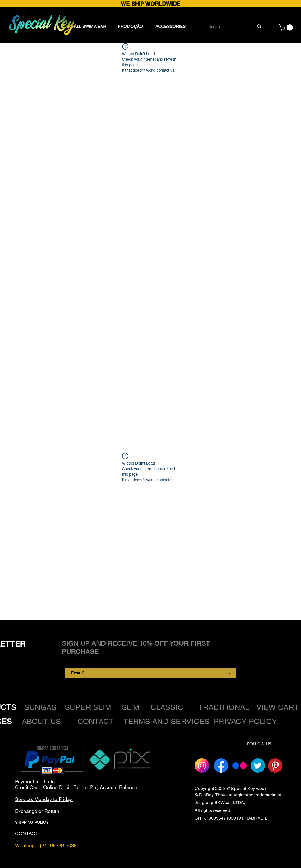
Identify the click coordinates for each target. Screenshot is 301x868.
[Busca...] (227, 27)
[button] (287, 28)
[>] (229, 673)
